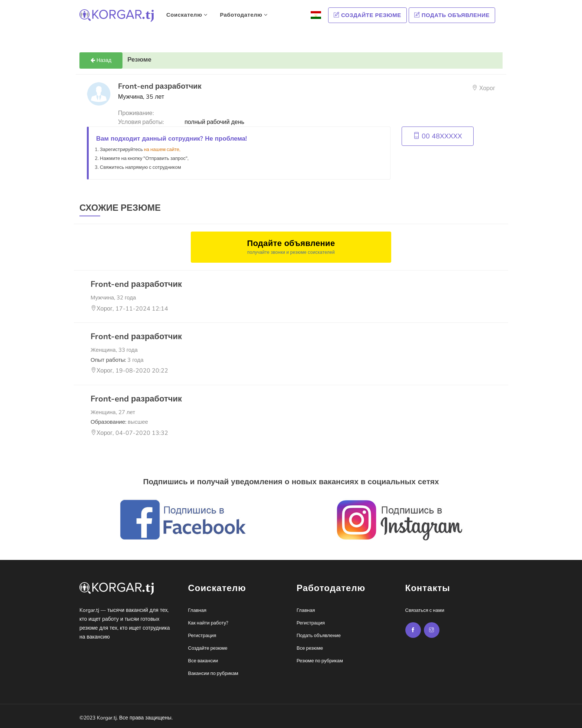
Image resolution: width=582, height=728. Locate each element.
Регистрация (202, 636)
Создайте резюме (367, 15)
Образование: (119, 422)
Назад (101, 60)
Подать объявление (452, 15)
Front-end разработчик (136, 284)
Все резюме (310, 648)
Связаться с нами (425, 610)
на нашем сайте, (162, 150)
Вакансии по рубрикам (213, 673)
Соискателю (187, 15)
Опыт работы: (117, 360)
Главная (197, 610)
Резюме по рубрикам (320, 661)
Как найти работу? (208, 623)
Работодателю (244, 15)
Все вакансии (203, 661)
